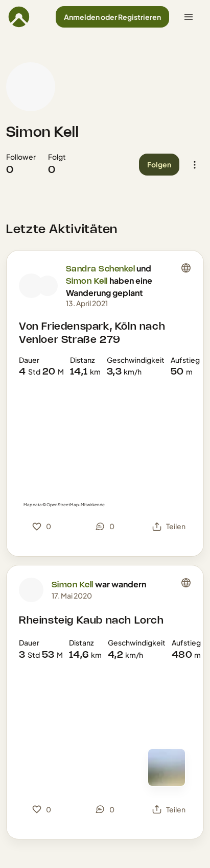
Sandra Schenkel (100, 269)
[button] (112, 17)
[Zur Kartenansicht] (167, 767)
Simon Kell (42, 133)
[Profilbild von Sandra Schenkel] (31, 286)
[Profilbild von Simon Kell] (31, 87)
